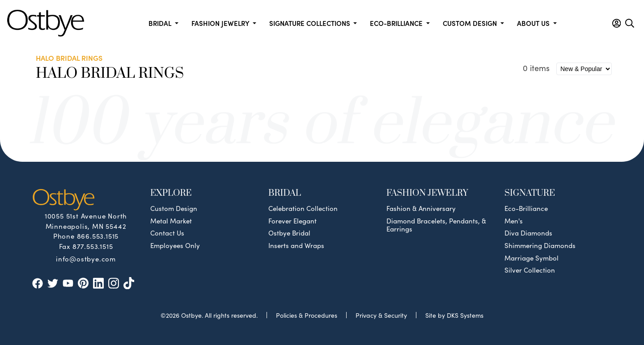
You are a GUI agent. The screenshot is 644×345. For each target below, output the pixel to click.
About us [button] (534, 23)
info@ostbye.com (86, 258)
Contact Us (167, 233)
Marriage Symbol (532, 258)
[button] (616, 23)
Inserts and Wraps (296, 245)
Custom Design (174, 208)
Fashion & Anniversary (421, 208)
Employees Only (175, 245)
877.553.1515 (93, 246)
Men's (514, 221)
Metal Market (171, 221)
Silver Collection (530, 270)
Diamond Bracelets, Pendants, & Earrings (436, 225)
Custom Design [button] (471, 23)
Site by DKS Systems (454, 315)
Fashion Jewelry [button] (221, 23)
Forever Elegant (292, 221)
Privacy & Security (381, 315)
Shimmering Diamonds (540, 245)
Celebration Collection (303, 208)
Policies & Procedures (307, 315)
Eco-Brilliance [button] (397, 23)
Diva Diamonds (528, 233)
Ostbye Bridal (289, 233)
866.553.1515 (98, 236)
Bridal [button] (161, 23)
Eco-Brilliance (526, 208)
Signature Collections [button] (311, 23)
